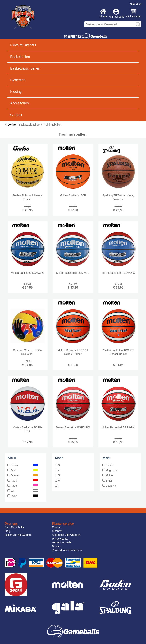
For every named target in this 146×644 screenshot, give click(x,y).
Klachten (57, 531)
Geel (23, 470)
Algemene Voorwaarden (66, 535)
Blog (7, 531)
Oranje (23, 475)
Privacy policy (60, 539)
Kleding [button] (16, 92)
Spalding (109, 486)
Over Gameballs (14, 527)
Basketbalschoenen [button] (25, 68)
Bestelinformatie (62, 542)
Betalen (57, 546)
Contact (16, 115)
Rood (23, 481)
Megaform (110, 470)
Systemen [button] (18, 80)
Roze (23, 486)
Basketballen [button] (20, 57)
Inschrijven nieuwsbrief (18, 535)
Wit (23, 491)
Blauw (23, 465)
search (138, 24)
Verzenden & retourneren (67, 550)
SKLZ (107, 481)
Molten (108, 475)
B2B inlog (136, 4)
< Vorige (11, 125)
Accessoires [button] (19, 103)
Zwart (23, 496)
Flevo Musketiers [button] (23, 45)
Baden (108, 465)
